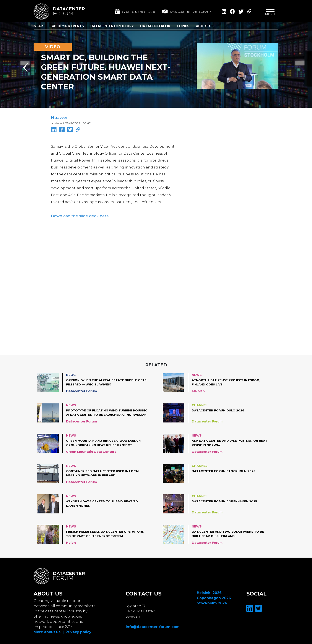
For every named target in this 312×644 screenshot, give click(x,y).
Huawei (59, 118)
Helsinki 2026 (209, 592)
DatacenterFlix (155, 26)
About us (205, 26)
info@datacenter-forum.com (153, 626)
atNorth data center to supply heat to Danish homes (105, 502)
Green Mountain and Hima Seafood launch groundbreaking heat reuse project (106, 442)
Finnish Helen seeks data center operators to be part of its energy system (100, 533)
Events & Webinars (135, 11)
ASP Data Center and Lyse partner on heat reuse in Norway (232, 442)
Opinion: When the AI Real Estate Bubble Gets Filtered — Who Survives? (104, 381)
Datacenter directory (187, 11)
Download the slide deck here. (77, 215)
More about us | (49, 631)
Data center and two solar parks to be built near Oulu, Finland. (230, 533)
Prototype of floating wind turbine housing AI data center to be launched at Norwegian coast (106, 412)
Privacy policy (78, 631)
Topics (183, 26)
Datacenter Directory (112, 26)
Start (40, 26)
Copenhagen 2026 (214, 597)
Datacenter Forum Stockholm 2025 (226, 470)
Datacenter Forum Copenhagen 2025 (226, 500)
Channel (200, 404)
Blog (71, 374)
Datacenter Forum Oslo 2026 (220, 409)
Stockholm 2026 (212, 602)
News (197, 374)
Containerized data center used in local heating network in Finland (105, 472)
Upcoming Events (68, 26)
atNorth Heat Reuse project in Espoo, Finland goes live (228, 381)
